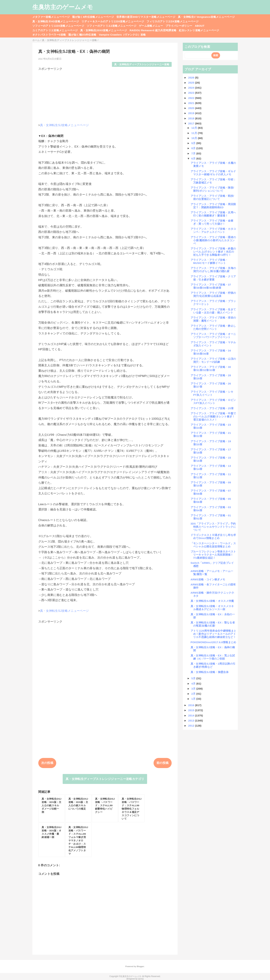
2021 (192, 103)
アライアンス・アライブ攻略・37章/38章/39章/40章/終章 (211, 286)
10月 (195, 138)
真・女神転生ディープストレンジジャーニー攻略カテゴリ (105, 779)
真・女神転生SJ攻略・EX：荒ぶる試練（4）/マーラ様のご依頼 (213, 657)
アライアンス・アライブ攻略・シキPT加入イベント (212, 393)
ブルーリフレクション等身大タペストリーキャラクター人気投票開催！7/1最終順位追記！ (213, 555)
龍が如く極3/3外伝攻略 (82, 35)
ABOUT (200, 26)
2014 (192, 715)
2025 (192, 83)
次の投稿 (47, 763)
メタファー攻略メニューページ (51, 17)
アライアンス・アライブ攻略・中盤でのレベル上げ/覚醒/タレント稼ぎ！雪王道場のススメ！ (213, 416)
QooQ (141, 979)
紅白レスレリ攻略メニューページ (199, 30)
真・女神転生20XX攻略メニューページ (104, 30)
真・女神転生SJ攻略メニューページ (64, 125)
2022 (192, 98)
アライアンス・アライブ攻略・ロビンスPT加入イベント (213, 401)
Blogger (140, 966)
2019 (192, 113)
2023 (192, 93)
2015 (192, 710)
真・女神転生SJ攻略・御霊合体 (210, 672)
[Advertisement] (105, 95)
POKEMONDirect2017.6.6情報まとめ (213, 642)
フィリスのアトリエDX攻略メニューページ (173, 21)
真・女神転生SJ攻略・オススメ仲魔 (212, 601)
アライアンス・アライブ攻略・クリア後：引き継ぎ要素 (213, 278)
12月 (195, 128)
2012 (192, 726)
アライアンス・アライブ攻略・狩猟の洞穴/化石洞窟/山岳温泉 (213, 294)
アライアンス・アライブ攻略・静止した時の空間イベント (213, 327)
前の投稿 (163, 763)
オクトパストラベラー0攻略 (49, 35)
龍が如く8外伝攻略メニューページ (93, 17)
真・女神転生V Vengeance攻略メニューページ (206, 17)
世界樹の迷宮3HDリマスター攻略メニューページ (146, 17)
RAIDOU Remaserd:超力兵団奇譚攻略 (153, 30)
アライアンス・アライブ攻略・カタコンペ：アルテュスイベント (213, 230)
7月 (194, 153)
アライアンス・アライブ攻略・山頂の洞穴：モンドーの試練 (213, 360)
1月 (194, 699)
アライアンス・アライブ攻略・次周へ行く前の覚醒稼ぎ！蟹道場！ (213, 214)
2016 (192, 705)
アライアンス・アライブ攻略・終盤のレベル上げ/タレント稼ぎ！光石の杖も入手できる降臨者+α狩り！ (213, 252)
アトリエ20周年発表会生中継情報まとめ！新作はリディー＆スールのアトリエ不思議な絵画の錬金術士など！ (214, 634)
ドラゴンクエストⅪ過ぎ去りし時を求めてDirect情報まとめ (213, 536)
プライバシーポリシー (179, 26)
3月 (194, 689)
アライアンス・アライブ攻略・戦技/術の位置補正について (212, 197)
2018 (192, 118)
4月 (194, 684)
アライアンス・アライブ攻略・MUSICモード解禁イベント (209, 261)
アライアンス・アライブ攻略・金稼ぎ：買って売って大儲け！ (212, 222)
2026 (192, 78)
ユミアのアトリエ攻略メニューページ (55, 30)
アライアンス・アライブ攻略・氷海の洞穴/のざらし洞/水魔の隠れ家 (213, 270)
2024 (192, 88)
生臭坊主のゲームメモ (63, 7)
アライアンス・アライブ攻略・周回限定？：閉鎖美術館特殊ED (213, 206)
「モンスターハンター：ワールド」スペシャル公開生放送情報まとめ (213, 545)
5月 (194, 678)
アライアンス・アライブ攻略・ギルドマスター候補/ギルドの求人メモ (213, 173)
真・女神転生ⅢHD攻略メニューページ (56, 21)
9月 (194, 143)
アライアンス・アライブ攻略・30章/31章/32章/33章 (211, 369)
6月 (194, 158)
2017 (192, 123)
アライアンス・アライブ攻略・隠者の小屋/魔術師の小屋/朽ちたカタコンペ (213, 240)
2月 (194, 694)
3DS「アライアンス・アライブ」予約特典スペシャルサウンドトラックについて (213, 527)
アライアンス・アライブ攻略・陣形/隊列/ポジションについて (212, 189)
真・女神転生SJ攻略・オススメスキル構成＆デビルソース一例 (212, 608)
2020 (192, 108)
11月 (195, 133)
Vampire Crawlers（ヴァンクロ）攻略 (122, 35)
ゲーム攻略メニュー (151, 26)
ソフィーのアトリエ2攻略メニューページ (111, 26)
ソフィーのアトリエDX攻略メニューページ (58, 26)
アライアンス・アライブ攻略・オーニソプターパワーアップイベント (213, 336)
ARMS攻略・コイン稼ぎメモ (208, 579)
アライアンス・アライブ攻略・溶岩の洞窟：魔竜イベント (213, 319)
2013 (192, 721)
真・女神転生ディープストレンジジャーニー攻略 (142, 64)
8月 (194, 148)
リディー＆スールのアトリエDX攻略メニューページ (113, 21)
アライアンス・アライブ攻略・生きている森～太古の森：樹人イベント (213, 311)
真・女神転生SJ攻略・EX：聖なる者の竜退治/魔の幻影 (213, 624)
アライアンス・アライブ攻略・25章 (212, 408)
